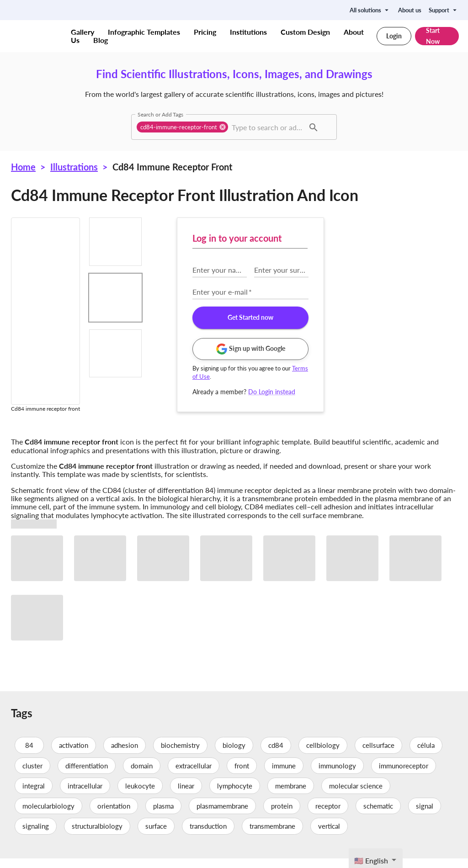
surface (156, 836)
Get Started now (384, 318)
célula (426, 755)
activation (74, 755)
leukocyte (140, 795)
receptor (328, 815)
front (242, 775)
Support (444, 10)
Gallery (82, 32)
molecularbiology (48, 815)
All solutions (370, 10)
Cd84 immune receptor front (172, 167)
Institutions (248, 32)
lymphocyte (235, 795)
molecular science (356, 795)
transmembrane (272, 836)
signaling (36, 836)
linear (186, 795)
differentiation (87, 775)
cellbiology (323, 755)
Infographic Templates (144, 32)
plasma (163, 815)
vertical (329, 836)
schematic (378, 815)
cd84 (276, 755)
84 (29, 755)
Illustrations (74, 167)
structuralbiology (97, 836)
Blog (101, 40)
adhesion (125, 755)
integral (34, 795)
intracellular (85, 795)
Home (23, 167)
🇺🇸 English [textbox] (371, 860)
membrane (291, 795)
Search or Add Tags (160, 114)
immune (284, 775)
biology (234, 755)
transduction (208, 836)
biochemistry (180, 755)
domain (142, 775)
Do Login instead (406, 392)
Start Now (437, 36)
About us (410, 10)
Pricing (205, 32)
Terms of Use (344, 376)
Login (394, 36)
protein (282, 815)
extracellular (194, 775)
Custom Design (305, 32)
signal (425, 815)
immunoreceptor (404, 775)
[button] (182, 127)
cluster (32, 775)
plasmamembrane (222, 815)
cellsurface (378, 755)
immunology (337, 775)
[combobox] (267, 127)
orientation (114, 815)
